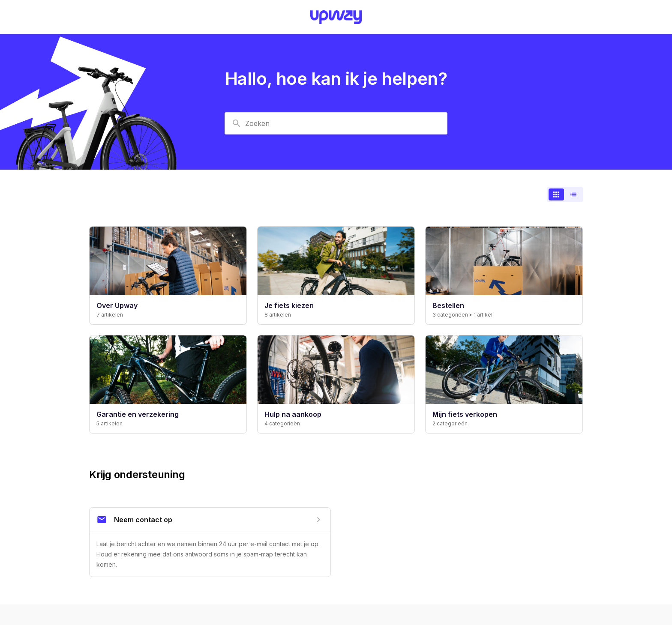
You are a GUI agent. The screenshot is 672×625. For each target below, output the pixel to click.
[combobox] (336, 123)
